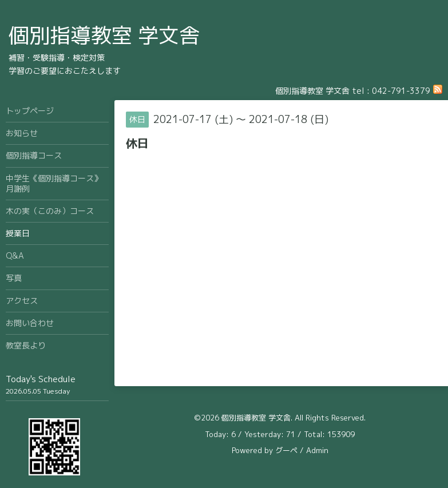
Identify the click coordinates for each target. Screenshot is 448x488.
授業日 (18, 233)
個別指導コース (34, 155)
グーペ (286, 450)
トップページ (30, 111)
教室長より (26, 345)
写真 (14, 278)
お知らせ (22, 133)
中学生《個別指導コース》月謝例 (54, 183)
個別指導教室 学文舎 (104, 35)
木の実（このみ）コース (50, 211)
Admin (317, 450)
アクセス (22, 301)
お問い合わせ (30, 323)
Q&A (15, 255)
